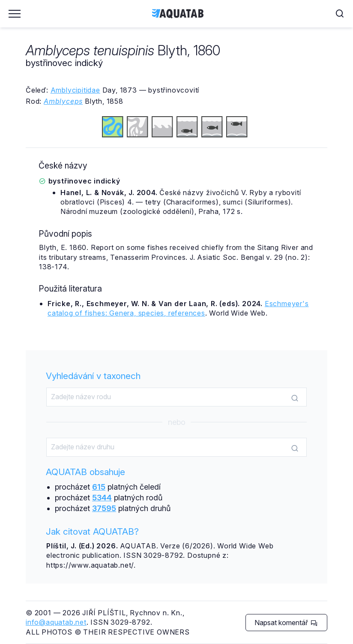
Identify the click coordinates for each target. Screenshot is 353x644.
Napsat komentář (286, 623)
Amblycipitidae (75, 90)
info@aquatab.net (56, 622)
